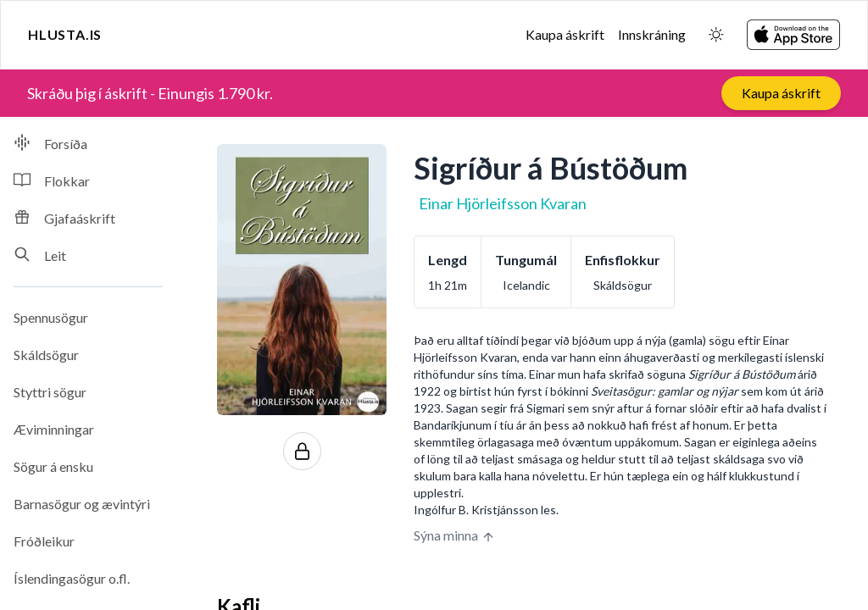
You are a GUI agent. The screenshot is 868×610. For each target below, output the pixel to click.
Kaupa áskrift (565, 34)
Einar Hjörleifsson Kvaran (503, 203)
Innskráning (652, 34)
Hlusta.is (65, 34)
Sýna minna (454, 535)
